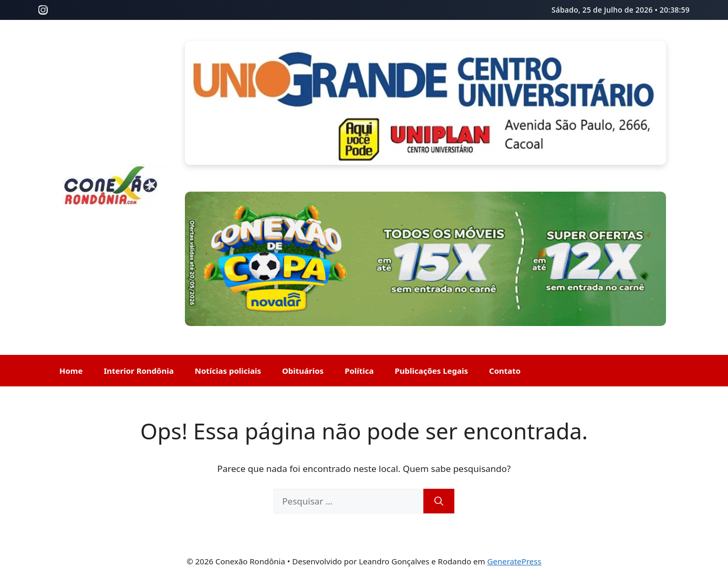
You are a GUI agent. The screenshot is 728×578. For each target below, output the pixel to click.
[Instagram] (43, 10)
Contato (505, 371)
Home (71, 371)
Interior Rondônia (138, 371)
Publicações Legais (432, 371)
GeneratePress (514, 561)
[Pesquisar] (439, 501)
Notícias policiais (228, 371)
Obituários (303, 371)
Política (359, 371)
